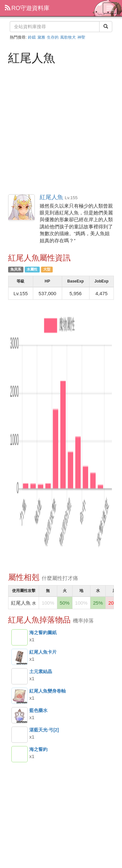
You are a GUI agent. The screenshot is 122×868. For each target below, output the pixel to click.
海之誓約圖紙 (20, 637)
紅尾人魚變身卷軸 (20, 696)
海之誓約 (20, 754)
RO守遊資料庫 (27, 8)
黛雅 (41, 37)
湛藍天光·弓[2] (20, 735)
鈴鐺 (32, 37)
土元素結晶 (20, 676)
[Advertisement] (61, 129)
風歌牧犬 (68, 37)
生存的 (53, 37)
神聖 (81, 37)
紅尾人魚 (22, 208)
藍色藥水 (20, 715)
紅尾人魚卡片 (20, 657)
